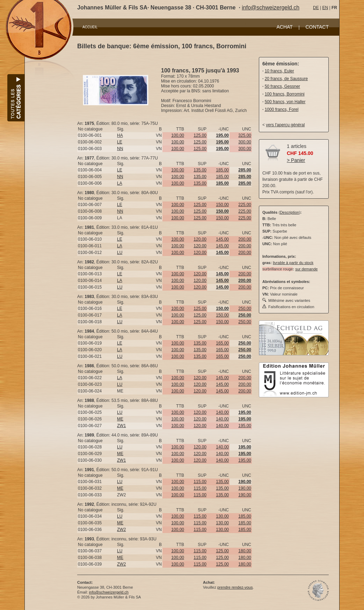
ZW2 (121, 530)
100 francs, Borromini (285, 94)
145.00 (222, 239)
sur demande (306, 269)
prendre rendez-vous (235, 587)
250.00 (245, 308)
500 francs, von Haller (285, 102)
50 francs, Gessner (282, 86)
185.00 (222, 170)
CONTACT (317, 27)
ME (120, 419)
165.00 (222, 343)
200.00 (245, 239)
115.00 (200, 482)
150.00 (222, 205)
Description (289, 212)
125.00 (200, 135)
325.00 (245, 135)
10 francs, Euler (279, 71)
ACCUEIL (90, 27)
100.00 (178, 135)
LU (120, 253)
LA (120, 183)
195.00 (245, 426)
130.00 (222, 516)
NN (120, 149)
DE (316, 8)
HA (120, 135)
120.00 (200, 239)
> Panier (296, 160)
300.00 (245, 142)
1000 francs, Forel (282, 109)
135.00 (200, 170)
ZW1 (121, 426)
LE (120, 142)
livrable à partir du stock (293, 263)
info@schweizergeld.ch (271, 8)
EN (325, 8)
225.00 (245, 205)
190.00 (245, 488)
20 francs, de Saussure (286, 79)
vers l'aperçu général (285, 125)
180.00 (245, 551)
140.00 (222, 412)
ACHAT (284, 27)
